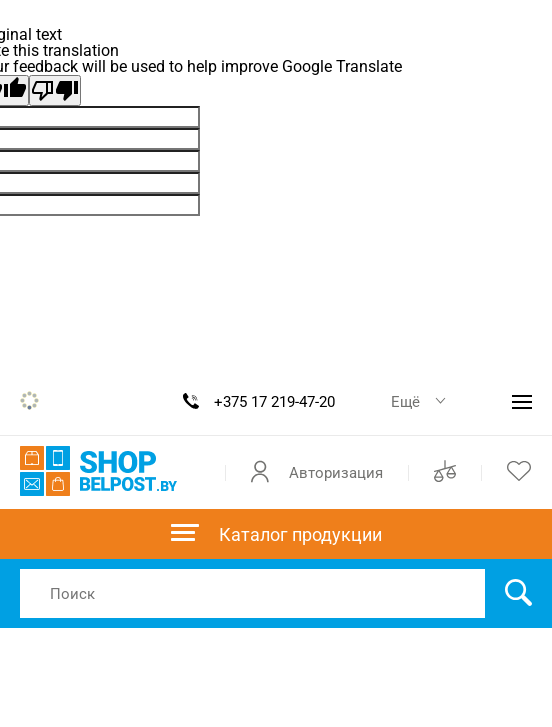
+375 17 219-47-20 (274, 402)
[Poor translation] (55, 90)
